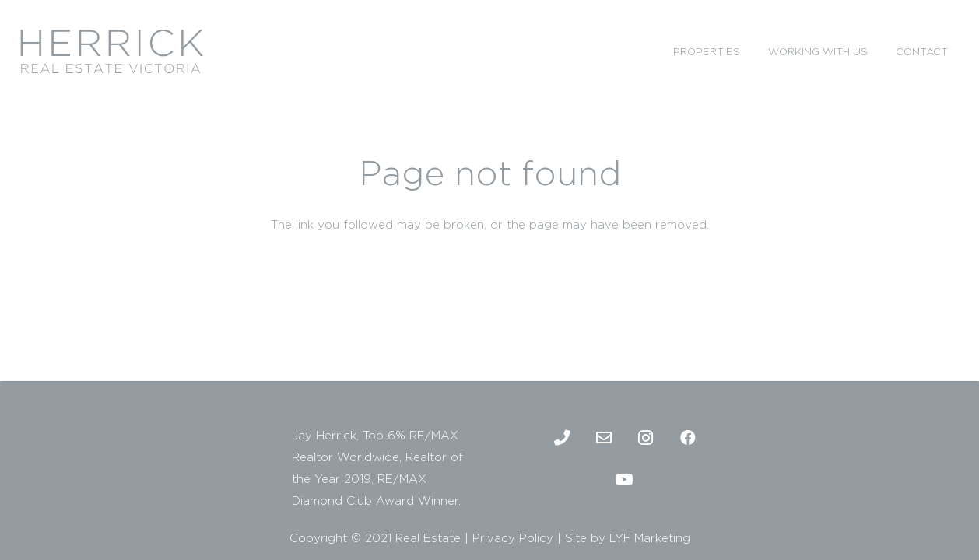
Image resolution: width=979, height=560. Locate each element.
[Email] (604, 438)
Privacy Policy (513, 538)
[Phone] (562, 438)
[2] (112, 51)
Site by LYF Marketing (628, 538)
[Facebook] (688, 438)
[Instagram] (646, 438)
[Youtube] (625, 480)
